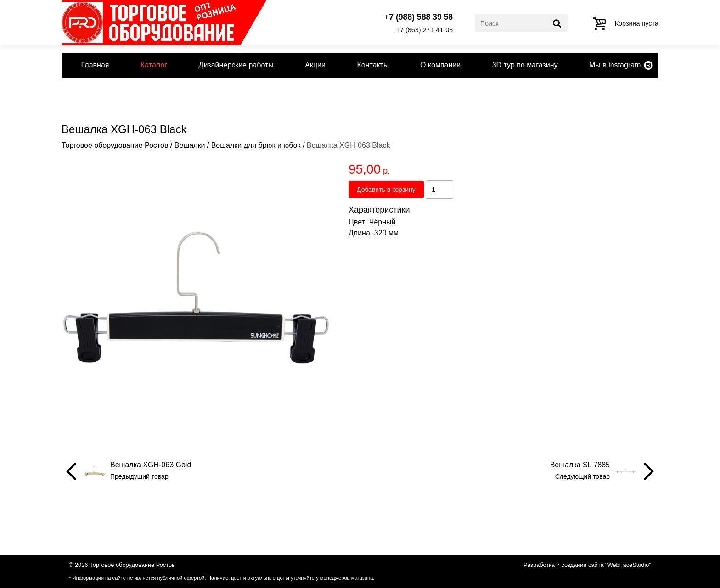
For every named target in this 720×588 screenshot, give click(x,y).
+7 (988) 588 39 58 (419, 17)
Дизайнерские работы (236, 65)
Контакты (373, 65)
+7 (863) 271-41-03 (425, 30)
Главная (95, 65)
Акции (315, 65)
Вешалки (190, 145)
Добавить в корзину (386, 190)
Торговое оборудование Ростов (115, 145)
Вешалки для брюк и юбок (256, 145)
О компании (440, 65)
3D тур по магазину (525, 65)
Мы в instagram (615, 65)
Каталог (154, 65)
